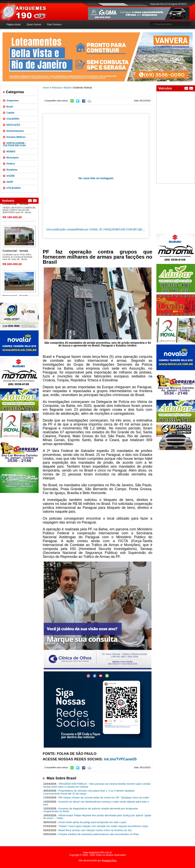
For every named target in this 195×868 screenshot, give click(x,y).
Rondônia (12, 170)
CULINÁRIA (13, 119)
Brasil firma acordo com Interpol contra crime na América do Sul (95, 830)
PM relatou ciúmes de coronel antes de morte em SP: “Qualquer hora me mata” (104, 798)
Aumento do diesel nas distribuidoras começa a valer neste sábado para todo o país (96, 803)
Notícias (56, 88)
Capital (10, 113)
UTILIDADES (14, 188)
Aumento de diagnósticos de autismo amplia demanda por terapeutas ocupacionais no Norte (91, 810)
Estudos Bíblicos (16, 137)
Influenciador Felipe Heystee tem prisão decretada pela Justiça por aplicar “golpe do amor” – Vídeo (97, 817)
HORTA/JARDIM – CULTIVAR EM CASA (15, 144)
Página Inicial (13, 25)
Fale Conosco (54, 25)
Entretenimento (15, 131)
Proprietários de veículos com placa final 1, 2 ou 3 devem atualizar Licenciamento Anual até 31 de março (89, 792)
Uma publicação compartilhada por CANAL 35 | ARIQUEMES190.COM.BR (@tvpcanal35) (101, 229)
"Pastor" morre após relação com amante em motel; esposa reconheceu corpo (103, 826)
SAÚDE (11, 176)
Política (11, 164)
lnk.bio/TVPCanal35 (120, 759)
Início (46, 88)
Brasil (10, 107)
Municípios (13, 158)
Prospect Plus (109, 861)
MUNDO (11, 152)
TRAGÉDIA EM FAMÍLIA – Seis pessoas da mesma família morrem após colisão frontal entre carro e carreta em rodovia (97, 785)
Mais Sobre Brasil (61, 778)
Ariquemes (13, 101)
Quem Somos (34, 25)
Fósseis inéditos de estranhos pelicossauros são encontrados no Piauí (99, 834)
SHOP (10, 182)
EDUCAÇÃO (13, 125)
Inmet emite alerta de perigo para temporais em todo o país (92, 822)
